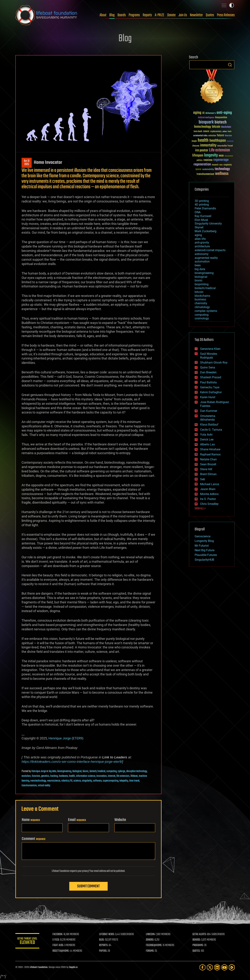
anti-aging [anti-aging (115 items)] (224, 113)
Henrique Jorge (60, 738)
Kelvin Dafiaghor (211, 392)
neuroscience (54, 781)
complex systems (206, 311)
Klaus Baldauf (209, 425)
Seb (203, 479)
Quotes (210, 15)
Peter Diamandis (205, 208)
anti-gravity (202, 242)
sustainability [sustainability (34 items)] (208, 170)
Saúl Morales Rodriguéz (209, 356)
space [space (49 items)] (198, 169)
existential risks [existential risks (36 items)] (200, 136)
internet (112, 776)
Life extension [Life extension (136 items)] (219, 150)
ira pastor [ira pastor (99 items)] (202, 150)
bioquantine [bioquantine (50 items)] (221, 117)
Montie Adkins (209, 494)
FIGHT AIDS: (60, 945)
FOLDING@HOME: (155, 945)
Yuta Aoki (206, 435)
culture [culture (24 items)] (225, 132)
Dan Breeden (208, 372)
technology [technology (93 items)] (222, 169)
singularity (87, 781)
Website (120, 820)
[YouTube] (224, 967)
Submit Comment (88, 886)
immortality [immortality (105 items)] (208, 145)
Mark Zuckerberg (206, 231)
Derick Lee (207, 439)
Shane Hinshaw (210, 449)
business (200, 299)
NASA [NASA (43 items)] (221, 156)
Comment (34, 839)
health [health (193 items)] (203, 141)
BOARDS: (197, 940)
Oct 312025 (27, 163)
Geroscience (202, 536)
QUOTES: (197, 951)
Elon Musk (201, 220)
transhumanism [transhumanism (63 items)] (205, 174)
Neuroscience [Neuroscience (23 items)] (229, 156)
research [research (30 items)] (215, 165)
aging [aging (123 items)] (197, 113)
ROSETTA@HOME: (62, 951)
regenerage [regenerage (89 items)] (221, 160)
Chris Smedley (209, 504)
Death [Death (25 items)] (230, 132)
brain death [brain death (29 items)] (198, 132)
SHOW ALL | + (200, 509)
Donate (171, 15)
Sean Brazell (208, 464)
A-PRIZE (160, 15)
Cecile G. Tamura (211, 430)
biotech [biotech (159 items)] (221, 122)
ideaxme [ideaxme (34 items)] (196, 146)
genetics (45, 776)
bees (198, 265)
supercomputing (110, 781)
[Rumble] (232, 967)
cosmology (202, 318)
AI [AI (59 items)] (203, 113)
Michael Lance (210, 484)
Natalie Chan (208, 459)
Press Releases (226, 15)
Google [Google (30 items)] (194, 141)
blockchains (202, 296)
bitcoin (199, 292)
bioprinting (202, 284)
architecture (202, 246)
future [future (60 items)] (220, 135)
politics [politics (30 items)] (200, 160)
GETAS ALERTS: (200, 934)
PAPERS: (104, 951)
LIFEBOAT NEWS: (108, 934)
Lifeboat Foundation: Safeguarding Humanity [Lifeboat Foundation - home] (46, 15)
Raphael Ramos (210, 454)
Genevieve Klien (210, 349)
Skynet (199, 227)
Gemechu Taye (210, 387)
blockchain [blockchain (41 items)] (226, 127)
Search (230, 65)
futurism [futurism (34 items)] (228, 136)
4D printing (202, 205)
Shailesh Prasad (211, 377)
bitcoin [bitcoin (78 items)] (216, 127)
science (77, 781)
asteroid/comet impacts (210, 250)
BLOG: (103, 940)
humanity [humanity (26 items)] (230, 141)
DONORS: (151, 940)
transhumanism (29, 786)
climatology (202, 307)
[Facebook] (202, 967)
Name (31, 820)
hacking (54, 776)
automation (202, 261)
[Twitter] (210, 967)
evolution (26, 776)
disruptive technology (137, 771)
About (103, 15)
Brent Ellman (208, 474)
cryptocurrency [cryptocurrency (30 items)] (216, 132)
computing (111, 771)
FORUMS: (151, 951)
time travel (134, 781)
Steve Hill (206, 469)
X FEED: (58, 940)
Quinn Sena (208, 367)
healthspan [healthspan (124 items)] (218, 141)
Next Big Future (204, 550)
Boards (122, 15)
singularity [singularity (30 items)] (228, 165)
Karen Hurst (208, 397)
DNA (198, 212)
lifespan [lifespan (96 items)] (198, 155)
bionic (86, 771)
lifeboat (134, 776)
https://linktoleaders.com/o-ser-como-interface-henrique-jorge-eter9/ (72, 762)
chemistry (201, 303)
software (97, 781)
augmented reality (206, 258)
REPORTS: (105, 945)
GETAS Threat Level (28, 941)
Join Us (183, 15)
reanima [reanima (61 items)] (208, 160)
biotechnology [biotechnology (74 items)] (203, 127)
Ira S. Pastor (208, 499)
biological (77, 771)
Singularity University (208, 224)
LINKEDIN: (151, 934)
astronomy (202, 254)
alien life (200, 239)
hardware (63, 776)
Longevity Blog (204, 541)
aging (198, 235)
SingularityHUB (204, 560)
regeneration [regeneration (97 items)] (202, 164)
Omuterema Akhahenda (208, 418)
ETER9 (77, 738)
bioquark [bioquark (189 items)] (206, 122)
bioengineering (64, 771)
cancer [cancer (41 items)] (206, 132)
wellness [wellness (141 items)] (222, 174)
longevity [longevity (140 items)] (211, 155)
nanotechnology (38, 781)
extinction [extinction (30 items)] (212, 136)
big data (52, 771)
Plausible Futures (206, 555)
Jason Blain (208, 489)
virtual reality (44, 786)
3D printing (202, 201)
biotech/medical (97, 771)
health (72, 776)
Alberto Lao (208, 444)
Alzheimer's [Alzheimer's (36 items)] (211, 113)
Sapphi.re (73, 967)
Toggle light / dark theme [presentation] (232, 5)
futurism (36, 776)
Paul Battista (208, 382)
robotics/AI (67, 781)
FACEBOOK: (59, 934)
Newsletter (196, 15)
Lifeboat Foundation (39, 967)
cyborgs (121, 771)
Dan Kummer (209, 411)
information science (86, 776)
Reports (147, 15)
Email (77, 820)
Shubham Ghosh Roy (214, 363)
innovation (102, 776)
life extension (123, 776)
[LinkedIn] (217, 967)
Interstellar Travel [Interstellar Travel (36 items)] (225, 146)
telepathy (124, 781)
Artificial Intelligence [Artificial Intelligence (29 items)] (206, 118)
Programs (134, 15)
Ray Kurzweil (203, 216)
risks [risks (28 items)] (221, 165)
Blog (112, 15)
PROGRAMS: (199, 945)
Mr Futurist (202, 546)
